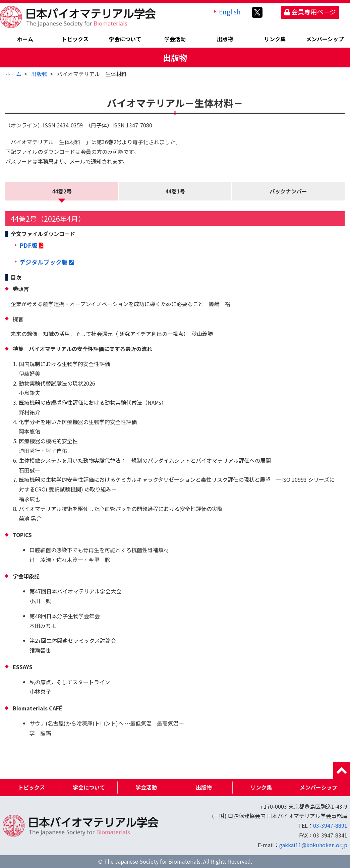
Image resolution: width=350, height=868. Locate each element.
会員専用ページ (310, 12)
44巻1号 (175, 191)
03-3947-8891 (330, 825)
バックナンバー (288, 191)
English (230, 12)
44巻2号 (62, 191)
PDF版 (31, 245)
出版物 (39, 74)
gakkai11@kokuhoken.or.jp (313, 845)
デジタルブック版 (47, 262)
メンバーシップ (325, 39)
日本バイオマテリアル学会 (78, 17)
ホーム (25, 39)
